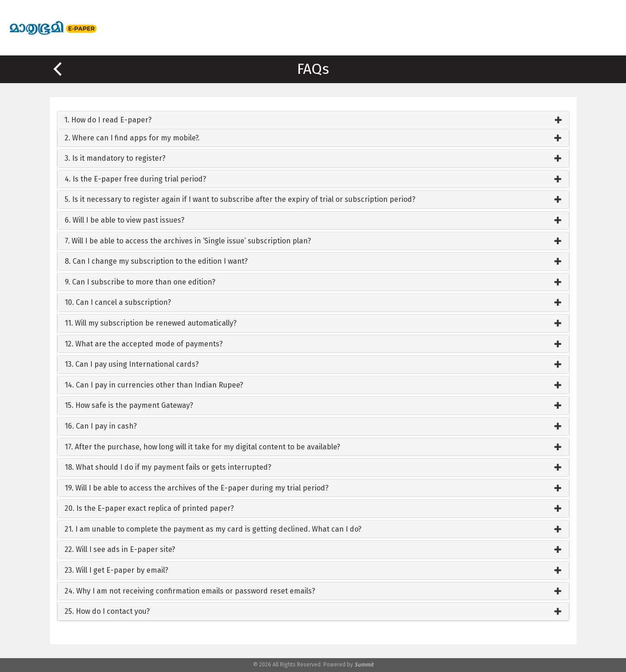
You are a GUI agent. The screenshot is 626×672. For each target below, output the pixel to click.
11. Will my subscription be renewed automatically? (151, 323)
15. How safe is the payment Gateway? (129, 405)
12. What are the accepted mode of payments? (144, 344)
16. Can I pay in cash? (101, 426)
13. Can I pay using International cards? (132, 364)
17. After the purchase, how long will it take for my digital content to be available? (202, 447)
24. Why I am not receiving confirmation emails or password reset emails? (190, 591)
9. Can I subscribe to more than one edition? (140, 282)
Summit (364, 665)
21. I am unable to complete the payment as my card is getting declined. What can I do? (213, 529)
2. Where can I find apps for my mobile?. (132, 138)
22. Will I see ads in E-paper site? (120, 549)
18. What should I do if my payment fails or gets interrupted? (168, 467)
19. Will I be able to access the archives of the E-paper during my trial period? (197, 488)
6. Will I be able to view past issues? (125, 220)
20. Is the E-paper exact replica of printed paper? (149, 508)
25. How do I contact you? (107, 611)
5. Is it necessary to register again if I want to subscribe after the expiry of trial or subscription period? (240, 199)
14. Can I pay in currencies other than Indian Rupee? (154, 385)
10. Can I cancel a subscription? (118, 302)
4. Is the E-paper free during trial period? (135, 179)
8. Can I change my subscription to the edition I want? (156, 261)
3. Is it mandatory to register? (115, 158)
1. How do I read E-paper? (108, 120)
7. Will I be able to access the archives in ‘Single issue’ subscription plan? (188, 241)
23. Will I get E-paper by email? (116, 570)
